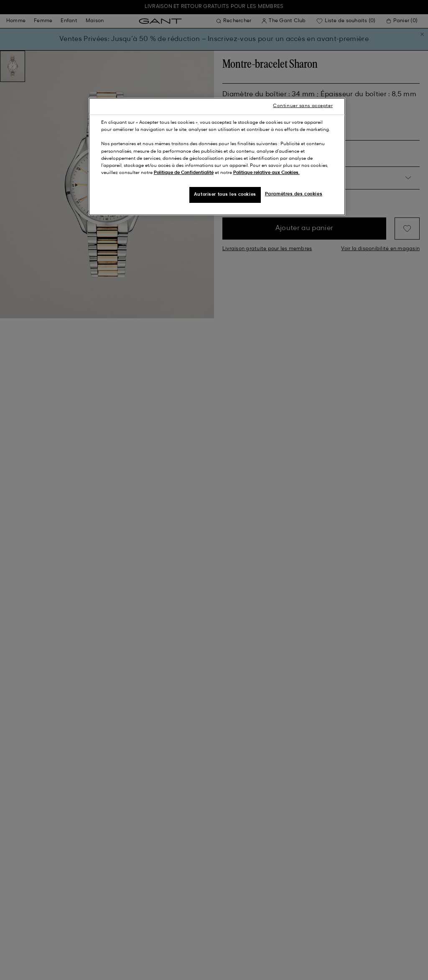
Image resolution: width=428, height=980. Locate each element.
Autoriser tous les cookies (225, 194)
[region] (217, 156)
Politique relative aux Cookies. (266, 173)
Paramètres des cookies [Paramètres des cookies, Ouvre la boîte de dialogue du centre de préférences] (294, 194)
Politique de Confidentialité (184, 173)
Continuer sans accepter (303, 106)
